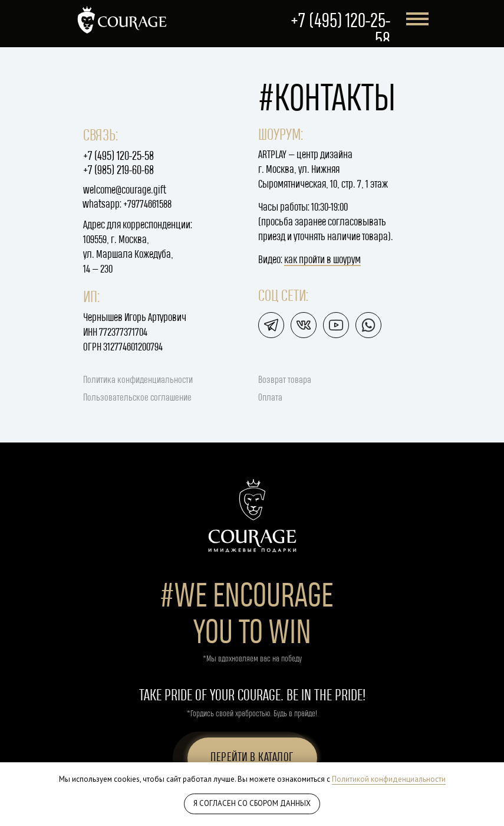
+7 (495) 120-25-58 (118, 157)
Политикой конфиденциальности (389, 779)
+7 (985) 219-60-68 (118, 171)
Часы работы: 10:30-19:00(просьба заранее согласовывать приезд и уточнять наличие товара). (326, 222)
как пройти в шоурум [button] (322, 260)
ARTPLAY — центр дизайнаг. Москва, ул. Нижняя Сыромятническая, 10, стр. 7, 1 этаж (323, 170)
